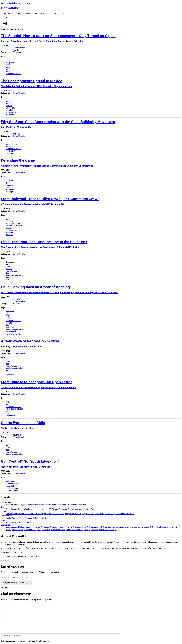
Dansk (34, 530)
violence (9, 269)
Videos (35, 509)
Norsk (101, 530)
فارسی (149, 527)
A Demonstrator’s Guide (76, 505)
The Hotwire (42, 518)
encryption (10, 63)
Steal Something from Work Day (81, 509)
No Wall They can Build (27, 518)
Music (41, 509)
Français (37, 527)
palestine (9, 69)
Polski (68, 527)
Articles (4, 503)
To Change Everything (58, 509)
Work (46, 514)
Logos (46, 509)
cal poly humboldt (13, 224)
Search (42, 13)
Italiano (22, 527)
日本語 (88, 527)
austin (8, 65)
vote (7, 280)
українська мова (58, 530)
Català (77, 530)
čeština (123, 527)
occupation (10, 115)
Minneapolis (11, 416)
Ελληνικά (75, 527)
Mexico (9, 106)
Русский (61, 527)
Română (15, 530)
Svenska (27, 530)
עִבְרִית (39, 530)
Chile (8, 267)
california (9, 221)
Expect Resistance (57, 514)
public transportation (14, 275)
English (9, 527)
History (16, 304)
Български (96, 527)
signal (8, 60)
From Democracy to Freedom (18, 514)
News (54, 505)
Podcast (4, 516)
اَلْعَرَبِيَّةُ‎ (177, 527)
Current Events (19, 48)
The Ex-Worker (12, 518)
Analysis (16, 134)
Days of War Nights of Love (93, 514)
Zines (8, 509)
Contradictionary (37, 514)
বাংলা (21, 530)
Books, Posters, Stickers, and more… (20, 522)
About (61, 13)
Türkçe (143, 527)
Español (15, 527)
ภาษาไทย (46, 530)
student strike (11, 486)
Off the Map (129, 514)
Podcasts (27, 13)
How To (16, 50)
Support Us (6, 17)
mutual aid (10, 327)
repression (10, 312)
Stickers (28, 509)
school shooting (12, 490)
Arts (7, 505)
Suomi (82, 527)
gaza (8, 71)
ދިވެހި (82, 530)
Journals (14, 509)
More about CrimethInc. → (12, 552)
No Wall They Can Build (114, 514)
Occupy (9, 228)
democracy (10, 262)
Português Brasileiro (49, 527)
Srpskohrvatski (168, 527)
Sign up (4, 587)
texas (8, 67)
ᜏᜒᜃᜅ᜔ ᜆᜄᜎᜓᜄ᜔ (110, 530)
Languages (52, 13)
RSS (9, 503)
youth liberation (12, 488)
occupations (11, 332)
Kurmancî (94, 530)
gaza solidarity (12, 144)
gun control (10, 482)
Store (35, 13)
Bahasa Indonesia (112, 527)
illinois (8, 187)
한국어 (8, 530)
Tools (18, 13)
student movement (13, 74)
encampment (11, 153)
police (8, 264)
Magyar (137, 527)
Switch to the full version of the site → (17, 3)
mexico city (10, 108)
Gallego (87, 530)
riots (7, 273)
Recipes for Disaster (73, 514)
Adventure (17, 435)
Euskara (130, 527)
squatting (9, 110)
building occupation (14, 226)
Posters (21, 509)
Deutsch (29, 527)
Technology (18, 52)
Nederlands (157, 527)
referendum (10, 278)
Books (4, 13)
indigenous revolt (13, 334)
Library (11, 13)
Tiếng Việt (70, 530)
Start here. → (6, 561)
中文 (103, 527)
